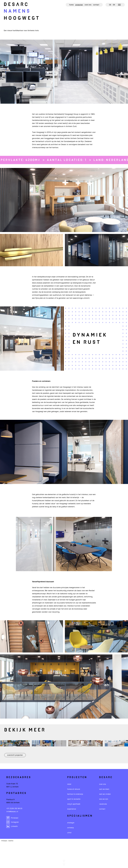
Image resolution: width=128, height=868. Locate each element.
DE (110, 5)
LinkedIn (12, 826)
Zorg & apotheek (74, 804)
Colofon (11, 841)
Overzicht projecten (15, 755)
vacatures (103, 804)
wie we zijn (104, 799)
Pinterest (12, 818)
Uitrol (69, 833)
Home (71, 5)
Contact (96, 5)
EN (114, 5)
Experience (72, 809)
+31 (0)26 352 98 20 (14, 809)
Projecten (79, 5)
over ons (103, 784)
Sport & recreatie (74, 799)
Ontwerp (71, 828)
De (16, 5)
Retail (69, 784)
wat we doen (104, 789)
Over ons (88, 5)
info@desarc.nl (12, 812)
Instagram (13, 822)
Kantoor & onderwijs (75, 794)
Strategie (71, 823)
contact (102, 809)
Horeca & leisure (74, 789)
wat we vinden (105, 794)
